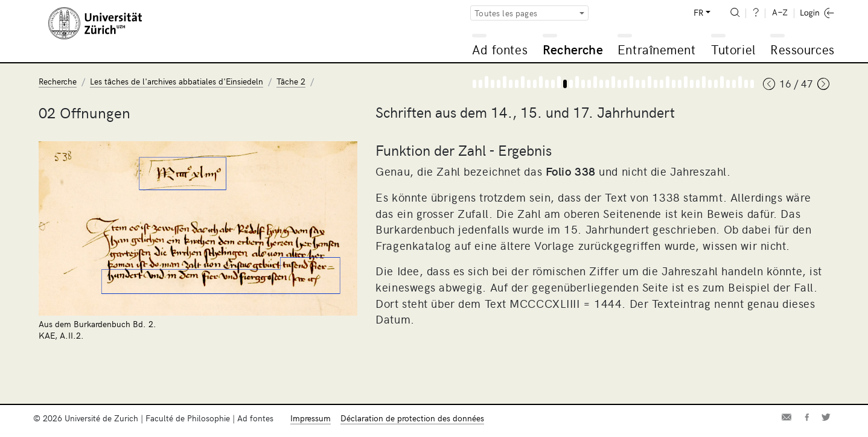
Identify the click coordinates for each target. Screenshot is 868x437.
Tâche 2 (291, 81)
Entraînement (656, 49)
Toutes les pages (506, 13)
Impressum (311, 418)
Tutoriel (733, 49)
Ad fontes (500, 49)
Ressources (802, 49)
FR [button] (698, 12)
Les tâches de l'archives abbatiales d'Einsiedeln (177, 81)
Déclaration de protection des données (412, 418)
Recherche (573, 49)
